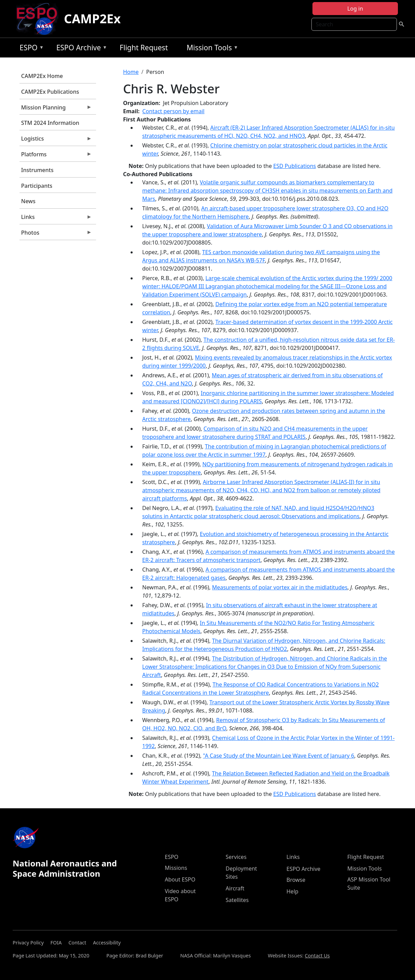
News (28, 201)
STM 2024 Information (50, 123)
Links (56, 219)
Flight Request (144, 48)
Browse (296, 880)
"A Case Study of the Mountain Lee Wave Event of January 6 (279, 756)
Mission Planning (56, 109)
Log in (355, 9)
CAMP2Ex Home (42, 76)
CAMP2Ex (92, 19)
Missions (176, 868)
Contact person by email (173, 111)
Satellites (237, 900)
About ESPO (180, 879)
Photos (56, 234)
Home (131, 72)
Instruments (37, 170)
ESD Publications (294, 166)
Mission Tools (211, 49)
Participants (37, 186)
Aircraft (235, 888)
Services (236, 857)
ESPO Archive (80, 49)
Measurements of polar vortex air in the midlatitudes (280, 587)
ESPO (30, 49)
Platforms (56, 156)
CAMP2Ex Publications (50, 92)
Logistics (56, 140)
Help (292, 891)
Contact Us (317, 956)
